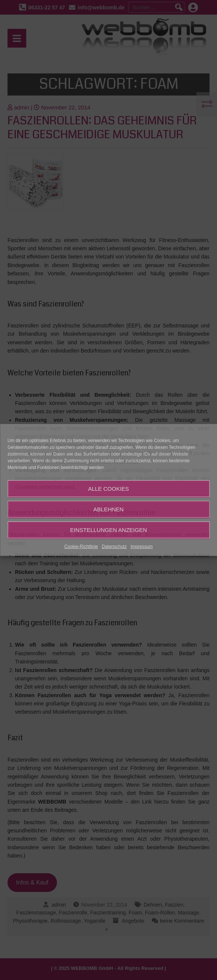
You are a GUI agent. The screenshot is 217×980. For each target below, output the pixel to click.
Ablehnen (108, 509)
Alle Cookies (108, 488)
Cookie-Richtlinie (81, 547)
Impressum (141, 547)
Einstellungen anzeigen (108, 530)
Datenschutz (114, 547)
